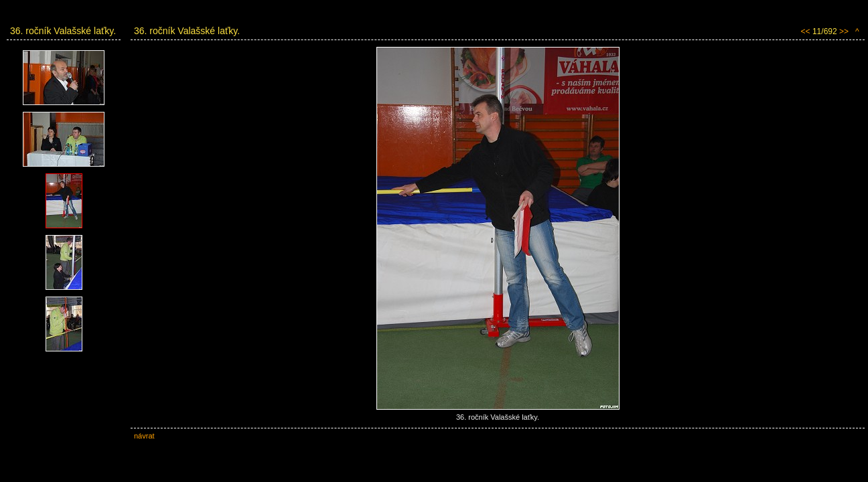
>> (844, 31)
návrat (144, 436)
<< (806, 31)
